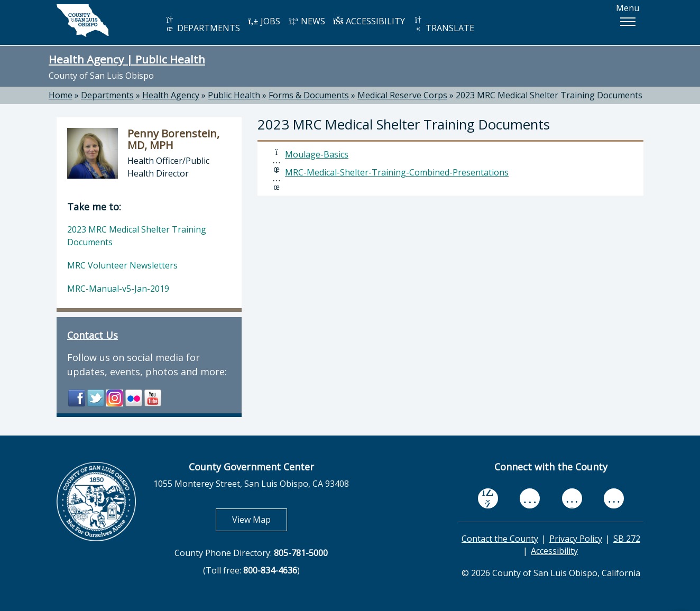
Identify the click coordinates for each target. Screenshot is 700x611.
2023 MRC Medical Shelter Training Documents (549, 95)
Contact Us (93, 335)
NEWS (307, 21)
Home (61, 95)
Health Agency (171, 95)
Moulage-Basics (317, 154)
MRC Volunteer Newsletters (122, 265)
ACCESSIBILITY (369, 21)
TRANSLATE (444, 25)
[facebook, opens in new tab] (488, 498)
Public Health (234, 95)
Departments (107, 95)
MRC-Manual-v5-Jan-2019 (118, 289)
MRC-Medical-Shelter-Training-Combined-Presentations (397, 172)
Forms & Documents (309, 95)
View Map (260, 519)
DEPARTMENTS (202, 25)
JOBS (264, 21)
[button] (628, 22)
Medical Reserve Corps (402, 95)
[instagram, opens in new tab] (614, 498)
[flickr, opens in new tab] (572, 498)
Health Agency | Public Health (127, 59)
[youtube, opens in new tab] (530, 498)
